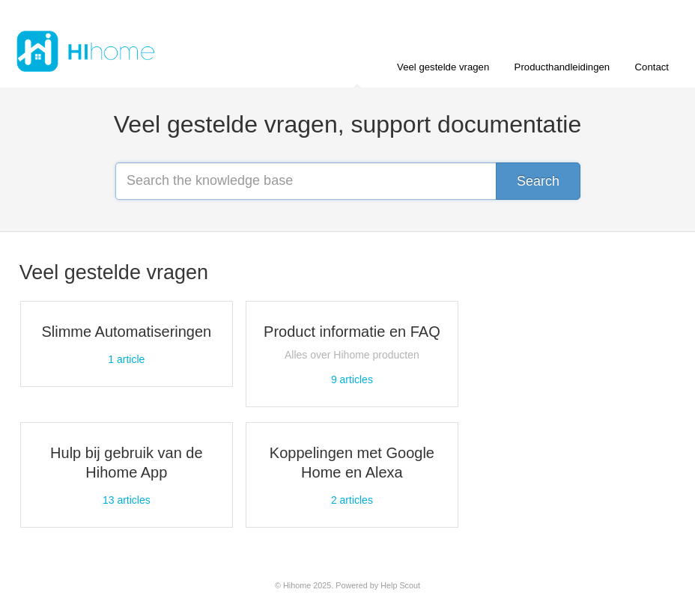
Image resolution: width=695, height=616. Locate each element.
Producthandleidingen (562, 67)
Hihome (297, 585)
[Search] (538, 181)
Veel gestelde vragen (443, 67)
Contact (652, 67)
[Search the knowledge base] (347, 181)
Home (359, 74)
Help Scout (400, 585)
